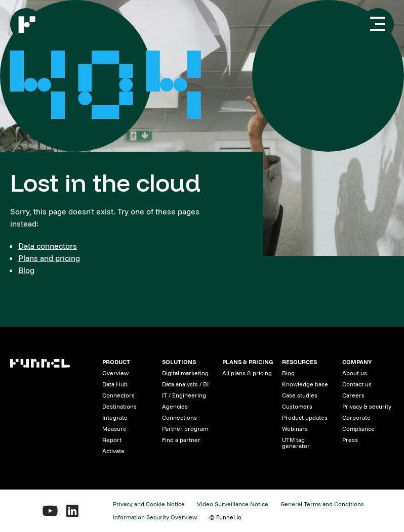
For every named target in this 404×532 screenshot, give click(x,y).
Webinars (295, 429)
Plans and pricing (49, 258)
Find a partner (181, 440)
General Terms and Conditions (322, 504)
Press (350, 440)
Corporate (356, 417)
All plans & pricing (247, 373)
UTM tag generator (296, 443)
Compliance (358, 429)
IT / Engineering (184, 395)
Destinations (119, 406)
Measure (114, 429)
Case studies (300, 395)
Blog (26, 270)
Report (112, 440)
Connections (179, 417)
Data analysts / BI (185, 384)
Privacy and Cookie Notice (149, 504)
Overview (115, 373)
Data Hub (115, 384)
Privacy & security (367, 406)
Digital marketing (185, 373)
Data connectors (48, 246)
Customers (297, 406)
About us (355, 373)
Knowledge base (305, 384)
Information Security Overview (155, 517)
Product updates (305, 417)
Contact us (357, 384)
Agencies (175, 406)
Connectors (118, 395)
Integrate (115, 417)
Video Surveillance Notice (233, 504)
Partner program (185, 429)
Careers (353, 395)
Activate (113, 451)
